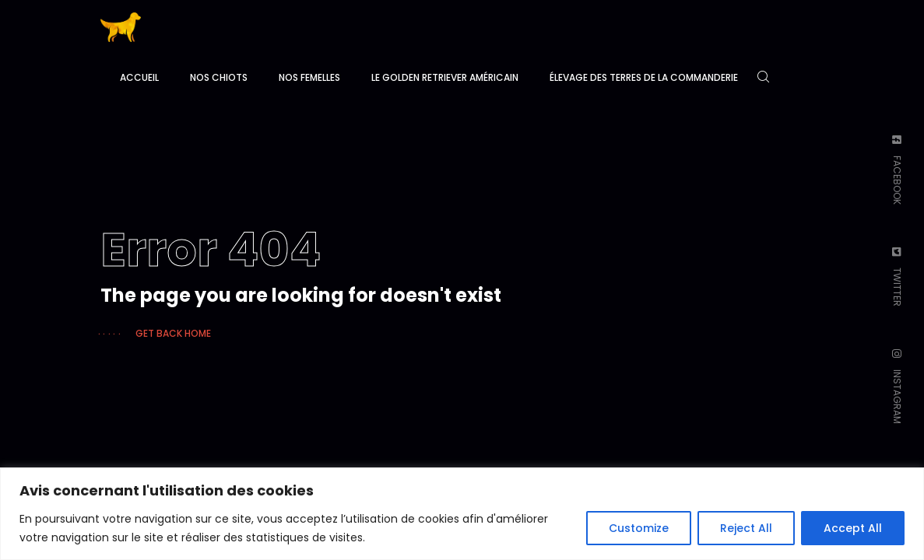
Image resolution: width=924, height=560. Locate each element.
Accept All (853, 528)
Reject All (746, 528)
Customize (639, 528)
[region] (462, 514)
